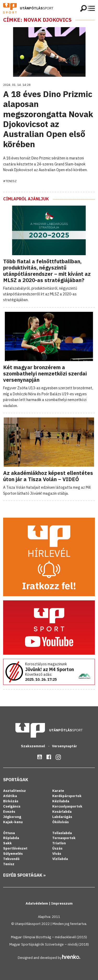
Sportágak (16, 780)
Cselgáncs (12, 806)
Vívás (57, 854)
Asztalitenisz (15, 791)
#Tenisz (10, 181)
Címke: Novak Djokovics (37, 20)
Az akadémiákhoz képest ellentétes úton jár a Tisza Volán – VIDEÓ (48, 476)
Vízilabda (60, 859)
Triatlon (59, 843)
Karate (58, 791)
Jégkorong (12, 817)
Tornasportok (64, 838)
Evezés (9, 812)
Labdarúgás (62, 817)
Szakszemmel (33, 746)
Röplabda (11, 838)
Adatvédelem (37, 903)
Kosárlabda (62, 812)
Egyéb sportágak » (24, 875)
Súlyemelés (13, 854)
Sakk (7, 843)
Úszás (57, 848)
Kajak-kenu (13, 822)
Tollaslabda (62, 833)
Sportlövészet (15, 848)
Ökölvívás (60, 822)
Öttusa (9, 833)
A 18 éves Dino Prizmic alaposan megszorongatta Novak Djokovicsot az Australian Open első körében (48, 119)
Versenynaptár (65, 746)
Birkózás (11, 801)
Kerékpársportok (67, 796)
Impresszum (62, 903)
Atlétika (10, 796)
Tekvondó (11, 859)
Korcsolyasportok (67, 806)
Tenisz (9, 864)
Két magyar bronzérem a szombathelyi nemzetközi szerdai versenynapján (45, 374)
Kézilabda (61, 801)
